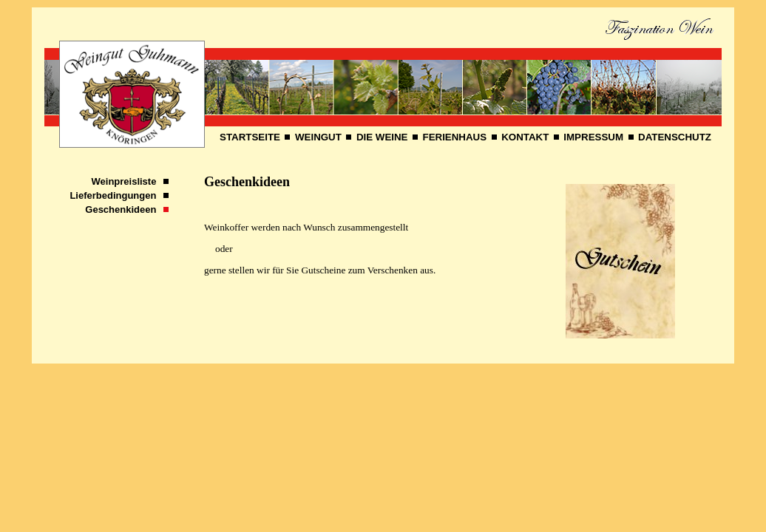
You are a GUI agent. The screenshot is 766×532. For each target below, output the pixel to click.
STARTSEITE (250, 137)
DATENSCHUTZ (675, 137)
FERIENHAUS (455, 137)
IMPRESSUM (593, 137)
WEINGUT (318, 137)
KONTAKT (525, 137)
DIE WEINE (382, 137)
